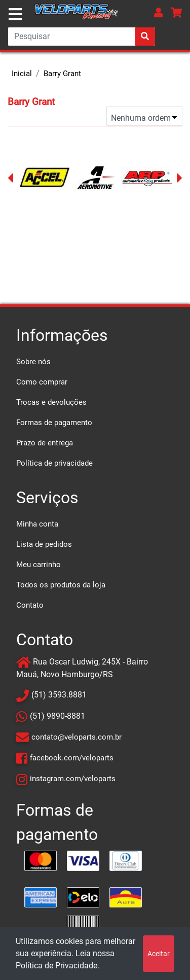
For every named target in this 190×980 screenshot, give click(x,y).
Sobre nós (33, 362)
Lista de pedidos (44, 544)
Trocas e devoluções (51, 402)
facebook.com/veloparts (72, 758)
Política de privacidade (54, 463)
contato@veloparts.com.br (77, 737)
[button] (159, 12)
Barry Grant (62, 74)
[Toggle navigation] (15, 14)
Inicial (22, 74)
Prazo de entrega (45, 443)
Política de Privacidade (56, 966)
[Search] (82, 37)
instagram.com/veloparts (73, 779)
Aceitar (159, 954)
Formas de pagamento (54, 423)
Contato (30, 605)
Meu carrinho (39, 565)
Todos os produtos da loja (61, 585)
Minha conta (37, 524)
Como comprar (42, 382)
